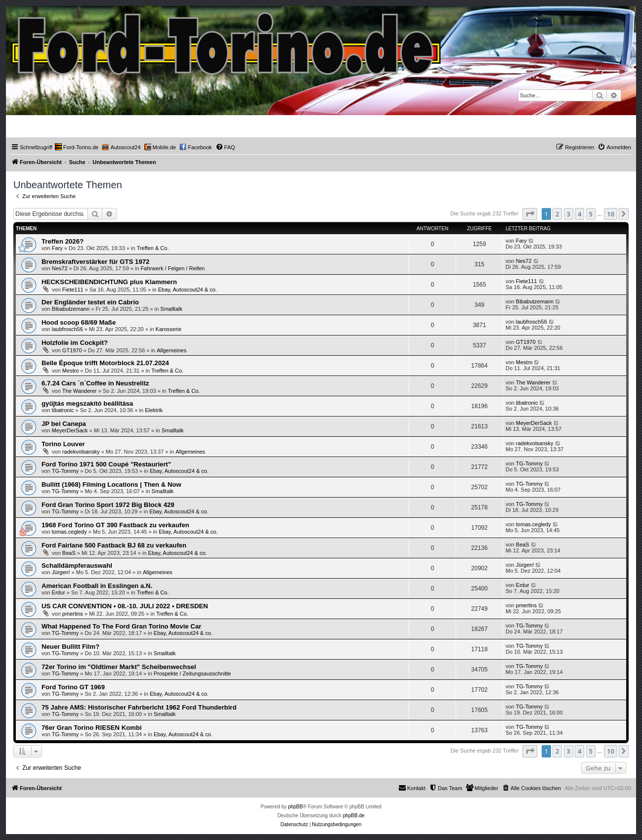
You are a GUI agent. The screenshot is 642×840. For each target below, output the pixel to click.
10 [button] (611, 214)
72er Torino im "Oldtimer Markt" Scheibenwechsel (119, 667)
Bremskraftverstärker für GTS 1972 (95, 262)
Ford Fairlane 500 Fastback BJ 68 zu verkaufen (114, 545)
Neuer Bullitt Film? (70, 647)
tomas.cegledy (69, 532)
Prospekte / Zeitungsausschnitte (193, 673)
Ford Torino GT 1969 (73, 687)
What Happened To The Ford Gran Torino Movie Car (121, 626)
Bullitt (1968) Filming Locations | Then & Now (111, 484)
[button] (530, 214)
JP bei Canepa (64, 424)
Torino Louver (63, 444)
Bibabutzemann (71, 309)
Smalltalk (171, 309)
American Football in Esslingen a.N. (97, 586)
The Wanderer (80, 391)
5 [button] (591, 214)
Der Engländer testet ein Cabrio (90, 302)
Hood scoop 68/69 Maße (79, 322)
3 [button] (569, 214)
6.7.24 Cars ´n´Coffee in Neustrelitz (95, 383)
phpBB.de (354, 816)
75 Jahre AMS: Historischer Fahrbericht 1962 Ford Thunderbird (139, 707)
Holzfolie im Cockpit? (75, 343)
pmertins (73, 614)
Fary (57, 248)
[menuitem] (77, 147)
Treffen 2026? (63, 241)
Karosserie (169, 329)
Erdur (59, 592)
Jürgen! (61, 572)
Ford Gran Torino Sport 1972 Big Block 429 (108, 505)
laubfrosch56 (67, 329)
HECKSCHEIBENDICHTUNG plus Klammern (109, 282)
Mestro (71, 371)
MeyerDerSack (70, 430)
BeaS (69, 553)
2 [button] (557, 214)
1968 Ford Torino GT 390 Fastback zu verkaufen (115, 525)
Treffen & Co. (153, 248)
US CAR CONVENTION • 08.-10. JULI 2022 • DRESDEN (125, 606)
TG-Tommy (65, 471)
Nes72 (60, 268)
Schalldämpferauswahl (77, 566)
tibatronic (63, 410)
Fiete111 (73, 290)
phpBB (296, 807)
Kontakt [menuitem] (412, 788)
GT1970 (72, 350)
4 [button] (579, 214)
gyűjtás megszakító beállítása (87, 403)
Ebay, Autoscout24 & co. (188, 290)
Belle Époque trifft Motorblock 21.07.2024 (105, 363)
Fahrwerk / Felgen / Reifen (173, 268)
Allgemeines (171, 350)
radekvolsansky (81, 452)
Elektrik (154, 410)
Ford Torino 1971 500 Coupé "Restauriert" (106, 464)
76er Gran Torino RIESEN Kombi (92, 728)
